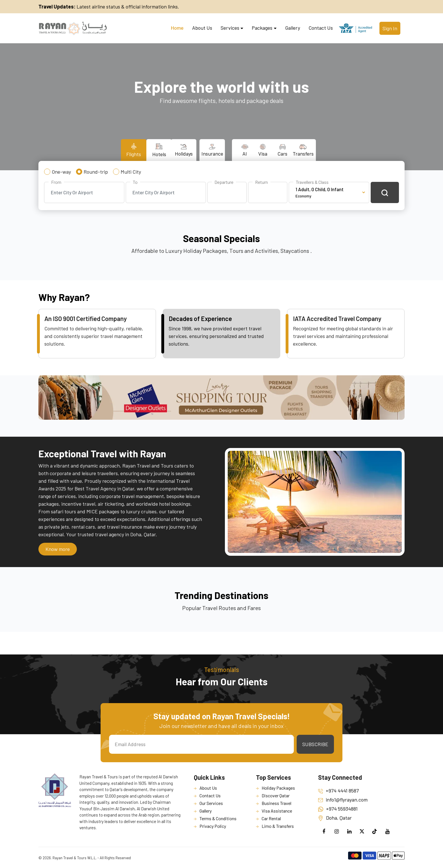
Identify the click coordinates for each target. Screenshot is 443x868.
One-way (61, 172)
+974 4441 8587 (338, 791)
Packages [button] (262, 28)
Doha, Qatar (335, 818)
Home (177, 28)
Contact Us (321, 28)
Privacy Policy (213, 826)
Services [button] (230, 28)
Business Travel (276, 803)
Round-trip (96, 172)
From (56, 182)
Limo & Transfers (278, 826)
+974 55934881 (338, 809)
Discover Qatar (276, 795)
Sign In (390, 28)
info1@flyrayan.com (343, 800)
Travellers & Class (312, 182)
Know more (58, 549)
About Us (202, 28)
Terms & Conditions (218, 818)
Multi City (131, 172)
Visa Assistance (277, 811)
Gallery (293, 28)
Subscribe (315, 744)
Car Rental (271, 818)
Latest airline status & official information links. (109, 7)
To (135, 182)
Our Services (211, 803)
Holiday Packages (278, 788)
